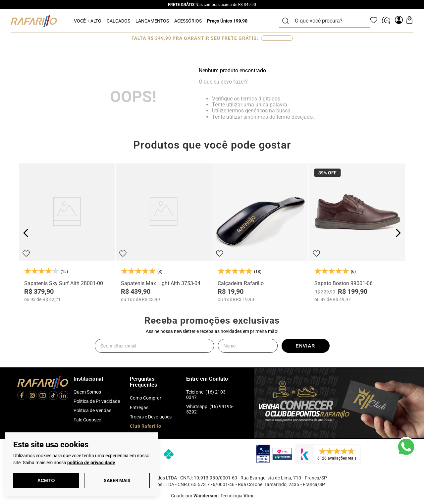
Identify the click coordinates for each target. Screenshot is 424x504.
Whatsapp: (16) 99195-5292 (210, 409)
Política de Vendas (92, 410)
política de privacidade (91, 463)
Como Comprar (146, 398)
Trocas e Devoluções (151, 417)
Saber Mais (117, 480)
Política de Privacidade (97, 401)
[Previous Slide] (26, 233)
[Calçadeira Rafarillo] (260, 233)
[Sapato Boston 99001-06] (357, 233)
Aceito (46, 480)
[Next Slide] (398, 233)
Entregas (139, 408)
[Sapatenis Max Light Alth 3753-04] (164, 233)
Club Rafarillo (145, 426)
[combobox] (328, 21)
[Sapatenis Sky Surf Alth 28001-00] (67, 233)
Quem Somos (87, 392)
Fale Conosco (87, 420)
